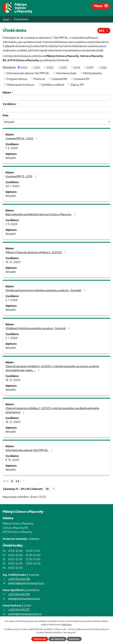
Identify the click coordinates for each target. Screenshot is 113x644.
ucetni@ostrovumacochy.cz (25, 614)
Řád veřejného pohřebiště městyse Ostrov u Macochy (41, 214)
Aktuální (10, 158)
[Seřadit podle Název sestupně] (13, 93)
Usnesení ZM (82, 79)
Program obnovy (17, 79)
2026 (103, 67)
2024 (77, 67)
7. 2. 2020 (12, 148)
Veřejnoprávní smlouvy (21, 84)
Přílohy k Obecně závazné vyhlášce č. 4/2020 (36, 252)
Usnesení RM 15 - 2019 (21, 176)
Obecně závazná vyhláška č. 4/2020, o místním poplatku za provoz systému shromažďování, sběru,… (52, 368)
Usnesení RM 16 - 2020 (22, 138)
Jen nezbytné (57, 639)
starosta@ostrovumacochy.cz (26, 583)
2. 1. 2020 (11, 300)
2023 (63, 67)
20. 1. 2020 (12, 186)
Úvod (6, 19)
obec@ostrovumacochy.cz (24, 598)
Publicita (39, 79)
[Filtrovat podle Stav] (56, 122)
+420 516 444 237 (19, 609)
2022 (50, 67)
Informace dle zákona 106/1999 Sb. (28, 73)
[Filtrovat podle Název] (56, 98)
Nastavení (74, 639)
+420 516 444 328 (19, 594)
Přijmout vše (40, 639)
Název (7, 92)
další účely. (67, 624)
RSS (104, 31)
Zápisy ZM (77, 84)
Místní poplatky (93, 73)
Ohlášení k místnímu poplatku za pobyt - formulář (38, 328)
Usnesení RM (59, 79)
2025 (90, 67)
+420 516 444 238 (19, 579)
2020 (24, 67)
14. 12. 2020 (13, 262)
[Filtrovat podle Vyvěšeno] (56, 110)
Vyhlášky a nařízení (52, 84)
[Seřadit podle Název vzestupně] (13, 92)
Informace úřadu (66, 73)
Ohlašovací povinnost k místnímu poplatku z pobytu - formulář (46, 290)
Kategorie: (9, 67)
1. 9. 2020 (11, 224)
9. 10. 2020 (12, 460)
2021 (37, 67)
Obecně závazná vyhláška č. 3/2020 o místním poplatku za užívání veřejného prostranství (52, 410)
